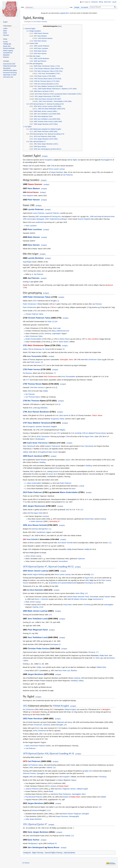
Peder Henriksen (35, 719)
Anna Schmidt (32, 539)
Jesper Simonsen (62, 816)
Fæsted (107, 597)
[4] (67, 331)
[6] (42, 362)
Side (22, 7)
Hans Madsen (34, 188)
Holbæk (68, 836)
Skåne (26, 661)
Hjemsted (6, 35)
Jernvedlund (63, 561)
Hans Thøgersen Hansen (67, 789)
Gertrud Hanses (33, 192)
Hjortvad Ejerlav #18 (38, 753)
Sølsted (49, 768)
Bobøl (51, 791)
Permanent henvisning (10, 73)
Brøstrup (48, 334)
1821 (25, 506)
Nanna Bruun (53, 847)
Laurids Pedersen (36, 209)
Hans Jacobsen (93, 339)
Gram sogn (57, 328)
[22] (73, 836)
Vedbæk (103, 797)
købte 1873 (88, 771)
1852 (25, 706)
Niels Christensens (50, 377)
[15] (40, 607)
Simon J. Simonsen (42, 599)
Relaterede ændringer (10, 66)
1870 (25, 761)
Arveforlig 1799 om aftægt (84, 433)
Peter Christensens (30, 307)
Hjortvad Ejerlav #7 (38, 567)
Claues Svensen (35, 184)
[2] (53, 322)
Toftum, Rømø (97, 415)
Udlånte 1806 (28, 452)
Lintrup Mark (67, 605)
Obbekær (43, 408)
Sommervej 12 (98, 599)
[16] (50, 615)
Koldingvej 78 (52, 843)
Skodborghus (40, 439)
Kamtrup (46, 516)
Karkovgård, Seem (66, 360)
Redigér (77, 7)
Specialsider (7, 68)
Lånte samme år (65, 415)
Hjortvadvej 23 (54, 521)
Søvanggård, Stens (79, 794)
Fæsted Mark (89, 519)
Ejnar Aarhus (34, 840)
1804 (29, 391)
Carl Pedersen (68, 175)
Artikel (5, 33)
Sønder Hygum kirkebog (36, 574)
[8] (56, 387)
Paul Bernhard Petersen (34, 797)
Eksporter (6, 57)
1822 (29, 513)
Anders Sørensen (37, 521)
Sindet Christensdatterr (33, 339)
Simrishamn (111, 658)
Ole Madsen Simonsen (79, 599)
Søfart (5, 31)
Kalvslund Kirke (109, 216)
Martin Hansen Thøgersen (72, 814)
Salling (81, 681)
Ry (60, 800)
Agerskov (44, 529)
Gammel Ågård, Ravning (53, 853)
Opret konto (107, 2)
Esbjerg (60, 780)
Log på (114, 2)
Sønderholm (41, 532)
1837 (25, 539)
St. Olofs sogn (98, 658)
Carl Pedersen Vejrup (35, 765)
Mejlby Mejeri (76, 797)
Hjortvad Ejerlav (70, 853)
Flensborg (103, 777)
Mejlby (45, 391)
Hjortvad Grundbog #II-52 (61, 567)
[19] (54, 768)
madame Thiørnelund (52, 446)
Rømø (62, 419)
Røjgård (54, 427)
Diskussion (95, 2)
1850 (87, 580)
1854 (25, 571)
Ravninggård (105, 160)
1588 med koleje (96, 216)
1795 (25, 401)
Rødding (42, 462)
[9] (59, 404)
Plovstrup (92, 652)
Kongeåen (66, 777)
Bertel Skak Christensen (63, 794)
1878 (25, 567)
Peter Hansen (34, 200)
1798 (67, 436)
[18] (65, 725)
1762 (25, 369)
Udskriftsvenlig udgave (10, 70)
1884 (25, 611)
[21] (48, 810)
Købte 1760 (27, 349)
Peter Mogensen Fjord (38, 630)
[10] (82, 510)
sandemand (40, 222)
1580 (30, 166)
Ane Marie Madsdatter (35, 590)
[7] (55, 373)
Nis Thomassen (44, 436)
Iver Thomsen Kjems (33, 397)
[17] (97, 652)
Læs (71, 7)
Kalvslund (47, 725)
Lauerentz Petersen (52, 213)
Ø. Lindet (34, 408)
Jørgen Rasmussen (36, 506)
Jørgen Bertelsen (57, 172)
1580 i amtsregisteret (42, 216)
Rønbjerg (74, 681)
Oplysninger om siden (10, 75)
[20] (100, 807)
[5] (64, 349)
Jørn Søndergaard (36, 847)
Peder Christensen (29, 304)
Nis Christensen (28, 709)
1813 (25, 492)
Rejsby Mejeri (64, 786)
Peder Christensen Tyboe (39, 297)
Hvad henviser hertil (9, 64)
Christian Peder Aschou (38, 649)
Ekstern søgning (8, 51)
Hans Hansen (34, 245)
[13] (92, 574)
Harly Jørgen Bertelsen (33, 819)
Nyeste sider (7, 46)
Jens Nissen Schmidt (40, 22)
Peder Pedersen (66, 483)
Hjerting (36, 607)
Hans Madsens (28, 196)
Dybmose (81, 559)
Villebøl (40, 304)
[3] (55, 322)
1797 (25, 423)
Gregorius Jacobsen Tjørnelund (39, 427)
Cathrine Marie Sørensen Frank (78, 597)
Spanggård (41, 773)
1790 (25, 384)
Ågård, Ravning (38, 853)
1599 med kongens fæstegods (34, 219)
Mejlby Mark (104, 655)
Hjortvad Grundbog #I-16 (62, 753)
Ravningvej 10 (90, 583)
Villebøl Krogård (61, 706)
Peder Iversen (35, 362)
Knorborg (87, 605)
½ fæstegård (105, 709)
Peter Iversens (39, 387)
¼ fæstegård (35, 712)
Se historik (85, 7)
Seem (74, 489)
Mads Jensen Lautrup (33, 602)
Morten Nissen (65, 339)
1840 (30, 549)
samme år (56, 471)
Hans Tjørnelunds (29, 446)
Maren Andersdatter (34, 483)
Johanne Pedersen (32, 789)
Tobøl (49, 322)
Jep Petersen (39, 274)
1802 (101, 436)
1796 (52, 166)
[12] (110, 543)
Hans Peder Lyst (64, 671)
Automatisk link (8, 53)
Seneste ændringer (9, 48)
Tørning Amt (56, 216)
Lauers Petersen (38, 213)
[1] (58, 301)
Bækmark (61, 722)
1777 (28, 380)
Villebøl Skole (101, 667)
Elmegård (86, 814)
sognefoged (56, 334)
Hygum (74, 780)
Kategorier (27, 853)
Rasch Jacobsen (35, 456)
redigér (45, 156)
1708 (52, 307)
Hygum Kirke (89, 436)
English (5, 22)
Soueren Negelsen (84, 219)
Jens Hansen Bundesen (38, 412)
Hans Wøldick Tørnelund (39, 423)
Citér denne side (8, 77)
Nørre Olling (80, 593)
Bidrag (101, 2)
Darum (68, 460)
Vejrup (70, 722)
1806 (25, 456)
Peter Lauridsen (31, 226)
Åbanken (74, 671)
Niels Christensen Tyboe (34, 336)
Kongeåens (49, 160)
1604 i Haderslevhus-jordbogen (56, 219)
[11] (50, 529)
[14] (86, 593)
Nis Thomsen (30, 394)
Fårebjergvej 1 (33, 843)
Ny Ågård (74, 160)
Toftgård (62, 430)
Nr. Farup (46, 349)
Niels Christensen (36, 345)
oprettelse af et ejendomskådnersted (63, 583)
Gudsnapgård (108, 605)
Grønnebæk (94, 597)
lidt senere (50, 474)
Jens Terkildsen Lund (37, 619)
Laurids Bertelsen (36, 258)
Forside (5, 42)
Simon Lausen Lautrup (57, 169)
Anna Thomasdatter (34, 356)
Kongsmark (55, 419)
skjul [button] (60, 26)
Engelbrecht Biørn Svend (49, 452)
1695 (25, 297)
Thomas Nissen (35, 384)
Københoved (61, 331)
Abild (31, 768)
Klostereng (38, 349)
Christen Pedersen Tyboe (34, 314)
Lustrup (81, 486)
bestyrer (54, 786)
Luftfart (5, 29)
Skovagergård (74, 816)
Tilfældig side (7, 44)
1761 (25, 345)
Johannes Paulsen (29, 773)
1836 (25, 525)
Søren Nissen (64, 342)
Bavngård (60, 725)
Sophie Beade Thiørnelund (37, 443)
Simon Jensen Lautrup (33, 556)
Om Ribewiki (26, 863)
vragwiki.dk (63, 13)
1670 (35, 301)
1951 (25, 824)
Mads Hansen (34, 237)
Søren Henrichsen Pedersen (35, 746)
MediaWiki (6, 55)
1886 (31, 777)
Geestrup (35, 529)
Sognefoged (27, 262)
